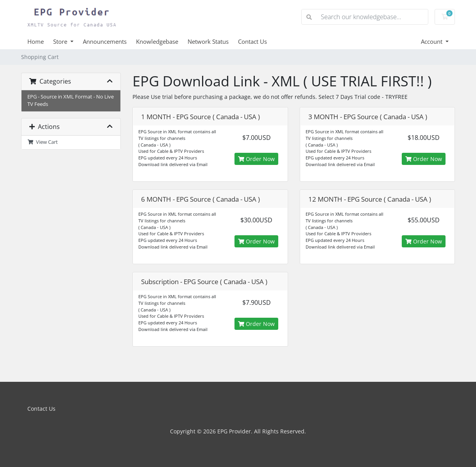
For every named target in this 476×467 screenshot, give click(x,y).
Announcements (105, 41)
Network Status (208, 41)
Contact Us (252, 41)
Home (36, 41)
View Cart (43, 142)
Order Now (256, 159)
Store (61, 41)
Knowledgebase (157, 41)
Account (432, 41)
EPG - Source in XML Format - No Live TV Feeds (71, 100)
